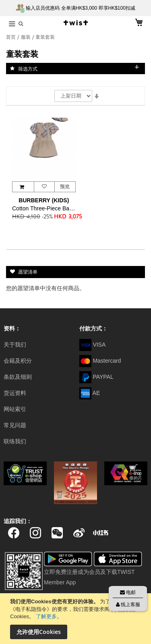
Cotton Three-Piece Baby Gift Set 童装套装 (44, 208)
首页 (11, 37)
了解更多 (46, 616)
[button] (44, 187)
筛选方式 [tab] (28, 69)
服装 (26, 37)
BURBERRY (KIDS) (44, 200)
